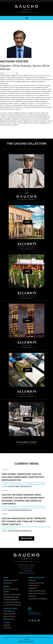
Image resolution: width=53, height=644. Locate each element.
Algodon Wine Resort (12, 605)
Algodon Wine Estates (12, 602)
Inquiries (7, 625)
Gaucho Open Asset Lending (11, 590)
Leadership (8, 583)
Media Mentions (9, 616)
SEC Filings (32, 596)
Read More (26, 538)
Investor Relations (36, 578)
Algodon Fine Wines (11, 597)
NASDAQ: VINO (39, 637)
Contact (7, 623)
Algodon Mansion (10, 600)
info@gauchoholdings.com (27, 573)
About (6, 578)
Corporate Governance (38, 599)
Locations (7, 628)
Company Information (37, 591)
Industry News (9, 619)
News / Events (33, 586)
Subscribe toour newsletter (35, 613)
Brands (6, 586)
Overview (32, 580)
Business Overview (10, 580)
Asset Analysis (9, 611)
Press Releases (9, 614)
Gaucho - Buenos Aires (12, 594)
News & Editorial (10, 608)
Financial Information (37, 593)
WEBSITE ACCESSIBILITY (26, 641)
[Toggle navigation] (26, 18)
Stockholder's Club (36, 583)
